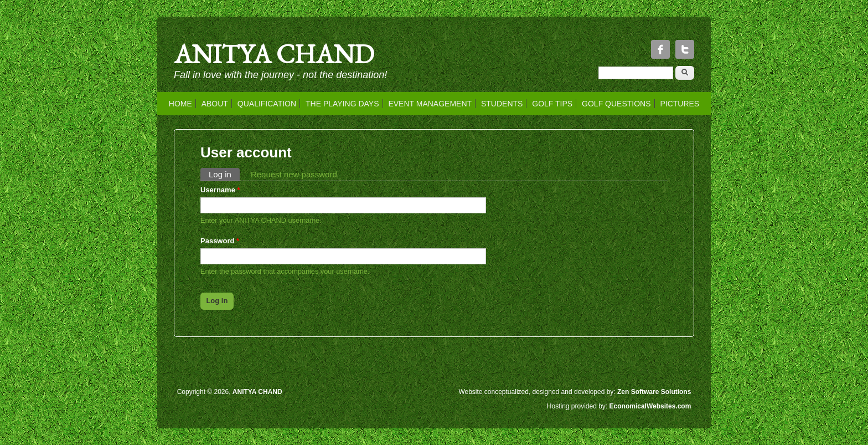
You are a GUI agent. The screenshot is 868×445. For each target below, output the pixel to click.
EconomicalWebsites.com (650, 406)
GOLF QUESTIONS (616, 104)
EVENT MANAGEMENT (430, 104)
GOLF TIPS (552, 104)
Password (220, 241)
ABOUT (215, 104)
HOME (180, 104)
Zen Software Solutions (654, 392)
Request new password (294, 174)
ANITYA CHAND (274, 54)
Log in (224, 173)
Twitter (685, 49)
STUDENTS (502, 104)
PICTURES (680, 104)
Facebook (660, 49)
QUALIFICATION (267, 104)
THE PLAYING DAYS (342, 104)
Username (220, 190)
